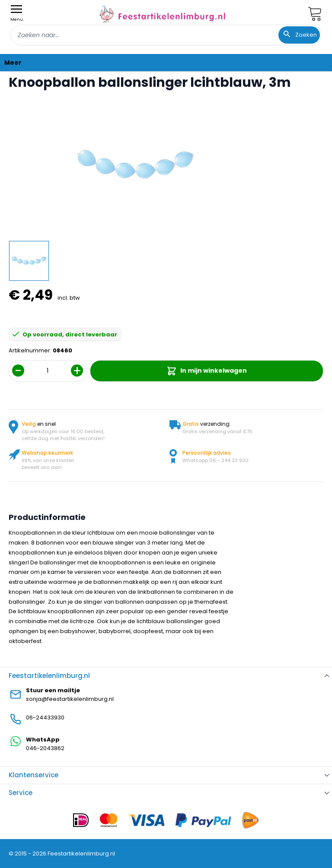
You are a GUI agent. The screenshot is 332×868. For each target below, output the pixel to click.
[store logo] (163, 14)
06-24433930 (45, 718)
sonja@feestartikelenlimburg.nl (70, 699)
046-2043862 (45, 748)
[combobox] (166, 35)
